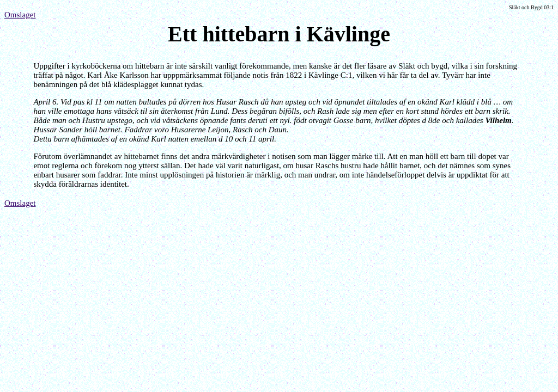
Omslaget (20, 15)
